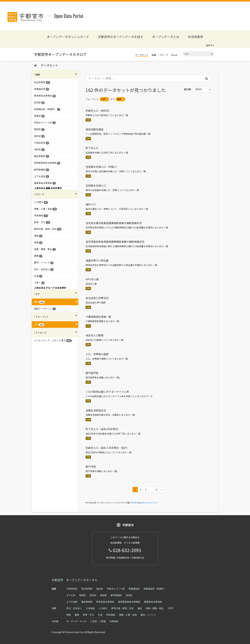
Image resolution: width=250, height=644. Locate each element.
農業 (77, 615)
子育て (171, 608)
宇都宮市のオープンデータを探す (121, 37)
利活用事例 (196, 37)
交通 (100, 615)
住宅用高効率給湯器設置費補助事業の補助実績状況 (115, 242)
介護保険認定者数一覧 (98, 317)
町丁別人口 (92, 148)
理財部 (100, 589)
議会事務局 (87, 602)
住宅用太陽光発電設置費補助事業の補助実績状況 (114, 223)
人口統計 (103, 608)
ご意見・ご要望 (98, 621)
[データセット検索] (199, 54)
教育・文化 (88, 615)
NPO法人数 (92, 279)
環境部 (82, 595)
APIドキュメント (149, 503)
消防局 (129, 595)
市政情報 (111, 615)
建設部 (103, 595)
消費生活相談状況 (96, 410)
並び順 (187, 89)
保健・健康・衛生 (155, 608)
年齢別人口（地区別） (98, 111)
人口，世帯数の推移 (97, 354)
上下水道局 (72, 602)
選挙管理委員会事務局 (129, 602)
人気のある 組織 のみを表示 (48, 188)
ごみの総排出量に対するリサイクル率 (107, 392)
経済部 (93, 595)
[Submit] (212, 54)
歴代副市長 (92, 373)
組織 (154, 55)
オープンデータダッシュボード (68, 37)
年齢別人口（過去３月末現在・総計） (107, 448)
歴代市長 (91, 466)
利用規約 (114, 621)
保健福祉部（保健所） (155, 589)
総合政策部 (87, 589)
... (151, 490)
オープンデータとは (166, 37)
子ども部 (71, 595)
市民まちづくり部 (116, 589)
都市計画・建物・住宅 (122, 608)
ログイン (210, 45)
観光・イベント (148, 615)
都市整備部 (116, 595)
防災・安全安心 (74, 608)
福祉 (140, 608)
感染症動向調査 (95, 129)
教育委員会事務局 (105, 602)
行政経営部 (72, 589)
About (174, 55)
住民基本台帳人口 (96, 185)
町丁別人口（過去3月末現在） (103, 429)
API (136, 503)
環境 (69, 615)
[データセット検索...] (144, 78)
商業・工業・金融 (128, 615)
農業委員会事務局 (153, 602)
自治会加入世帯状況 (97, 298)
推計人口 (91, 204)
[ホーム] (35, 65)
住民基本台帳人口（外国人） (102, 167)
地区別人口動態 (95, 335)
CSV (88, 120)
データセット (142, 55)
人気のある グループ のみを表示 (50, 288)
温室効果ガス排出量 (97, 260)
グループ (164, 55)
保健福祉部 (134, 589)
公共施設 (90, 608)
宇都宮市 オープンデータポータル (75, 580)
